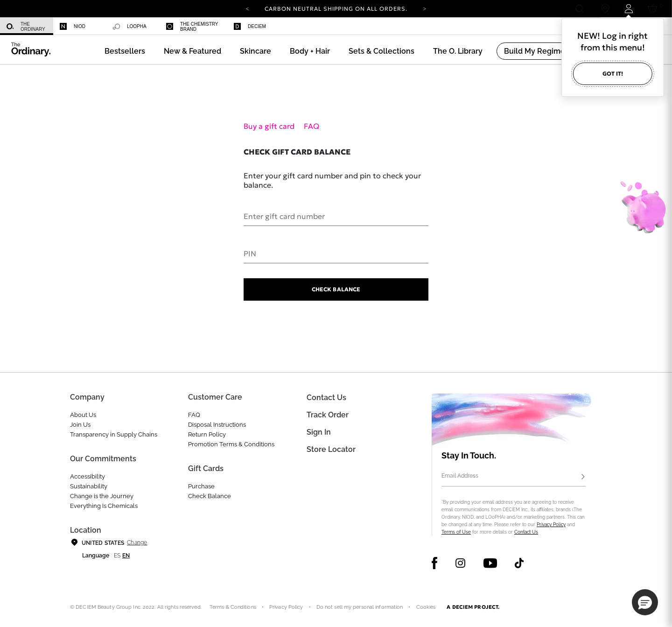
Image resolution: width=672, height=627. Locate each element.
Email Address (460, 476)
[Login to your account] (628, 9)
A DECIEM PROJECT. (473, 607)
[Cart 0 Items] (654, 9)
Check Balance (336, 289)
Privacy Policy (551, 525)
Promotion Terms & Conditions (231, 444)
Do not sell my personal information (360, 607)
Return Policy (207, 434)
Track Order (328, 415)
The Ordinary (26, 27)
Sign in (319, 432)
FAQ (311, 126)
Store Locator (331, 449)
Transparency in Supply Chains (114, 434)
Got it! (613, 74)
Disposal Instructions (217, 425)
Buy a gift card (270, 126)
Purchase (201, 486)
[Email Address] (514, 477)
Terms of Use (456, 532)
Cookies (426, 607)
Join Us (80, 425)
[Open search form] (579, 9)
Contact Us (526, 532)
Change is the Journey (102, 496)
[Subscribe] (583, 477)
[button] (192, 51)
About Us (83, 415)
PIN (250, 253)
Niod (73, 26)
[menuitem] (27, 26)
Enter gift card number (284, 216)
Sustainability (89, 486)
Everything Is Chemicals (104, 506)
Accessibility (87, 476)
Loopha (130, 27)
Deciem (250, 26)
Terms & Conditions (233, 607)
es (117, 556)
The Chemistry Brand (192, 27)
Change (137, 542)
